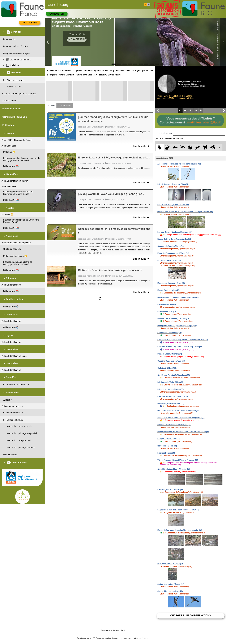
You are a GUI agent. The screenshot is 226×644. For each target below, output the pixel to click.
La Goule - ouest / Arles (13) (169, 260)
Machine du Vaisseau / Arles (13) (171, 283)
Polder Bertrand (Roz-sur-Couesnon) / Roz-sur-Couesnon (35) (183, 432)
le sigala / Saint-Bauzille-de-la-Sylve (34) (174, 425)
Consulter (57, 14)
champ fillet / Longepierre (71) (170, 591)
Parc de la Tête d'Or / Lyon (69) (170, 564)
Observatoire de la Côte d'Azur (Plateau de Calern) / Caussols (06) (185, 212)
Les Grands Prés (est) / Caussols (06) (173, 205)
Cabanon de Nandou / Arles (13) (171, 246)
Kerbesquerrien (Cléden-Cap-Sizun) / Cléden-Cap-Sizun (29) (183, 340)
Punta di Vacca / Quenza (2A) (170, 354)
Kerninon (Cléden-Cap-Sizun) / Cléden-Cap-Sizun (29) (180, 347)
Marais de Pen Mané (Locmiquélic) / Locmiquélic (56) (180, 530)
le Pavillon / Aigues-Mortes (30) (170, 389)
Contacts (116, 630)
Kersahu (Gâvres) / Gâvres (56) (170, 490)
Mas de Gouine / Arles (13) (169, 290)
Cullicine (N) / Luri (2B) (167, 368)
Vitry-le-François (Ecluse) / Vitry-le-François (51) (178, 460)
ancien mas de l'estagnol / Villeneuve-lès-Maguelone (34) (181, 418)
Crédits (123, 630)
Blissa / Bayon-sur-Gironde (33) (171, 403)
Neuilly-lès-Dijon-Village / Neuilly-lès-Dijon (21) (177, 326)
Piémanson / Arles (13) (167, 304)
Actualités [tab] (51, 105)
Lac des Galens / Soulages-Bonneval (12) (175, 232)
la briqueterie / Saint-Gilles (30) (170, 382)
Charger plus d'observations (190, 615)
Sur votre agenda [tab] (65, 105)
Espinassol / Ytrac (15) (167, 311)
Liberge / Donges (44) (166, 453)
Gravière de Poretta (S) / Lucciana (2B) (174, 375)
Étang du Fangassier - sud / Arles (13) (173, 253)
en (149, 5)
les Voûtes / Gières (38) (167, 446)
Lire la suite (141, 146)
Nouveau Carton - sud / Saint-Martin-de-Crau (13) (178, 297)
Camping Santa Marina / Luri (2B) (171, 361)
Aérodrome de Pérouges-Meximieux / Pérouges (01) (179, 164)
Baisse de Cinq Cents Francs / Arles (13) (174, 239)
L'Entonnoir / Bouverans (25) (170, 333)
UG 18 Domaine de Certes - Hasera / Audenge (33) (178, 411)
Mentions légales (106, 630)
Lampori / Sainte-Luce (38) (169, 439)
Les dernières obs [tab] (165, 133)
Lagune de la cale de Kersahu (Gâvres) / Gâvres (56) (179, 510)
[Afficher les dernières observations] (169, 138)
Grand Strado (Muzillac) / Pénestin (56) (174, 469)
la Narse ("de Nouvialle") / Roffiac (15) (173, 319)
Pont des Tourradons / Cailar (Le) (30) (173, 396)
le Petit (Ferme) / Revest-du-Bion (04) (173, 184)
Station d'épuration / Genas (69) (171, 584)
